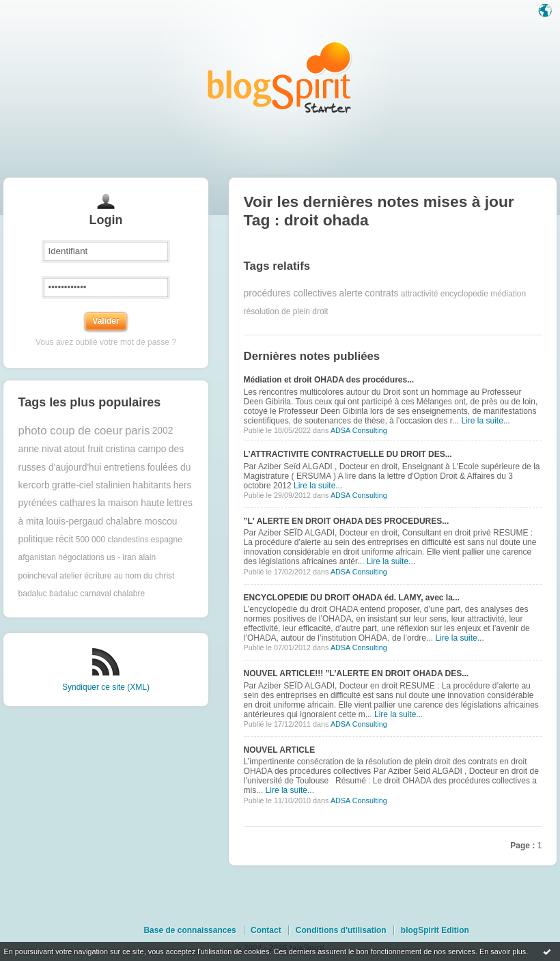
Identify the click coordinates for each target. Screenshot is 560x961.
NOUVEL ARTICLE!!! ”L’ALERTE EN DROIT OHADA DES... (356, 673)
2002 (163, 431)
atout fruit (84, 449)
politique (36, 539)
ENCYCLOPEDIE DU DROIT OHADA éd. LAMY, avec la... (352, 598)
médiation (508, 294)
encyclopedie (464, 294)
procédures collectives (291, 293)
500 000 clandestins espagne (129, 540)
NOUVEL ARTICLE (280, 750)
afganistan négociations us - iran (78, 557)
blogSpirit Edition (435, 930)
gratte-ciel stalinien (91, 485)
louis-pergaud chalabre (94, 521)
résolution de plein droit (286, 311)
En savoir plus (503, 951)
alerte (351, 293)
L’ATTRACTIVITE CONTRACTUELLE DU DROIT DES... (348, 454)
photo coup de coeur (71, 431)
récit (64, 539)
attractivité (420, 294)
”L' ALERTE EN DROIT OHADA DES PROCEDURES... (347, 521)
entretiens (125, 468)
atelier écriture (85, 576)
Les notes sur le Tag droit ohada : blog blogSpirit (280, 77)
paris (137, 431)
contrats (381, 293)
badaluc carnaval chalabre (97, 594)
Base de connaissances (190, 930)
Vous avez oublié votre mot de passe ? (106, 342)
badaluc (33, 594)
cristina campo (136, 449)
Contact (266, 930)
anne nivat (40, 449)
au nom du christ (144, 576)
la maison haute (131, 503)
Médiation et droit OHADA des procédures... (329, 380)
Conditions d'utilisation (341, 930)
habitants (152, 485)
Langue (546, 12)
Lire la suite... (485, 421)
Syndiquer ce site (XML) (106, 687)
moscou (160, 521)
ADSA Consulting (359, 430)
